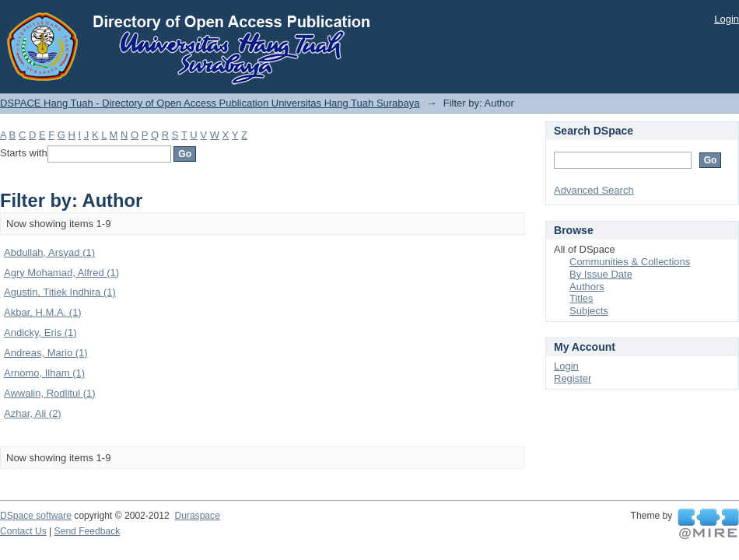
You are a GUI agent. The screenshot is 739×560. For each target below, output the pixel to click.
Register (573, 378)
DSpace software (36, 516)
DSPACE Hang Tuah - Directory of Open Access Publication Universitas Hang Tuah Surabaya (210, 103)
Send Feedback (88, 531)
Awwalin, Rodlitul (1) (50, 393)
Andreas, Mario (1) (46, 353)
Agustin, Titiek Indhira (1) (60, 292)
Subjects (589, 311)
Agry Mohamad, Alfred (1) (61, 273)
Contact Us (23, 531)
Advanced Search (594, 190)
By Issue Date (601, 274)
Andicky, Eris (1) (40, 332)
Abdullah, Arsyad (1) (49, 252)
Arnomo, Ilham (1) (44, 373)
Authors (587, 287)
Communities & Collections (630, 262)
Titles (581, 298)
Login (727, 19)
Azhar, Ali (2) (33, 413)
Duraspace (197, 516)
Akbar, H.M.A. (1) (43, 312)
